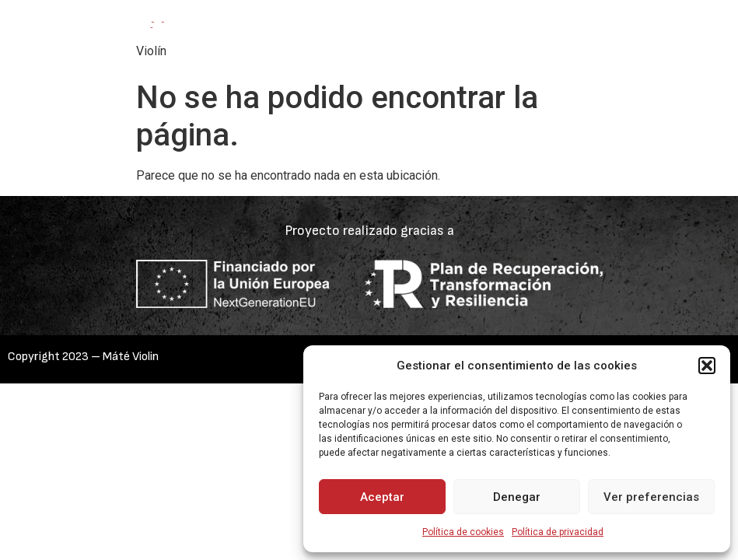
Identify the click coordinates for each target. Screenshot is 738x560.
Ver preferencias (651, 497)
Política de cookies (463, 532)
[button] (707, 366)
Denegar (517, 497)
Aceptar (382, 497)
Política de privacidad (558, 532)
